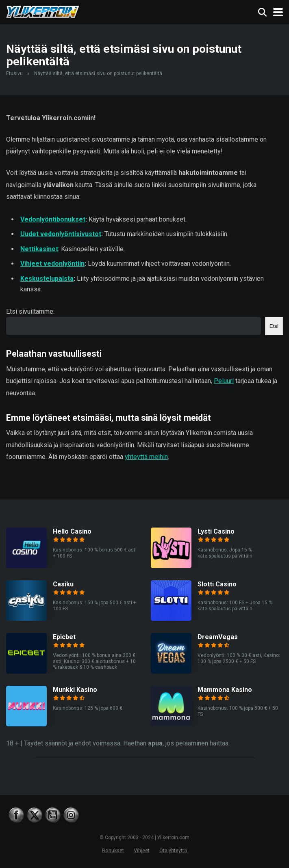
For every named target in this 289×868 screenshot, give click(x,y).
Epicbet (64, 637)
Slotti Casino (217, 584)
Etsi (274, 326)
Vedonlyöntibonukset (53, 219)
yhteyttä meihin (146, 457)
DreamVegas (218, 637)
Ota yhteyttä (173, 850)
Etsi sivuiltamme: (30, 311)
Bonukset (113, 850)
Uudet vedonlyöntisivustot (61, 234)
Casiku (63, 584)
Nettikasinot (39, 249)
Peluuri (224, 381)
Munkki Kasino (75, 690)
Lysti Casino (216, 531)
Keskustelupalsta (47, 279)
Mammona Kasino (225, 690)
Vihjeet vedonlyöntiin (52, 264)
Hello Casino (72, 531)
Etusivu (14, 73)
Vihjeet (142, 850)
